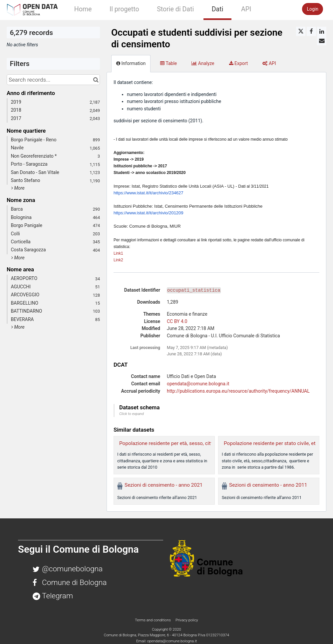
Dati (218, 9)
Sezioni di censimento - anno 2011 (268, 485)
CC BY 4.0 (177, 321)
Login (313, 9)
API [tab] (269, 63)
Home (83, 9)
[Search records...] (53, 80)
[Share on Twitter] (301, 31)
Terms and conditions (153, 620)
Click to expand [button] (132, 414)
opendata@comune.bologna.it (198, 384)
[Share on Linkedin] (322, 31)
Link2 (118, 260)
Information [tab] (131, 63)
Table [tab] (168, 63)
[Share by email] (322, 41)
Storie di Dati (175, 9)
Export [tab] (239, 63)
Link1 (118, 253)
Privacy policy (187, 620)
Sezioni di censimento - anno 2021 (164, 485)
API (246, 9)
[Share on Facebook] (311, 31)
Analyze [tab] (203, 63)
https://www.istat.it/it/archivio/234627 (149, 193)
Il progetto (124, 9)
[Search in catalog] (96, 80)
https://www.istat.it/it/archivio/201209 (149, 213)
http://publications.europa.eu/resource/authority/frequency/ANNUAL (238, 391)
